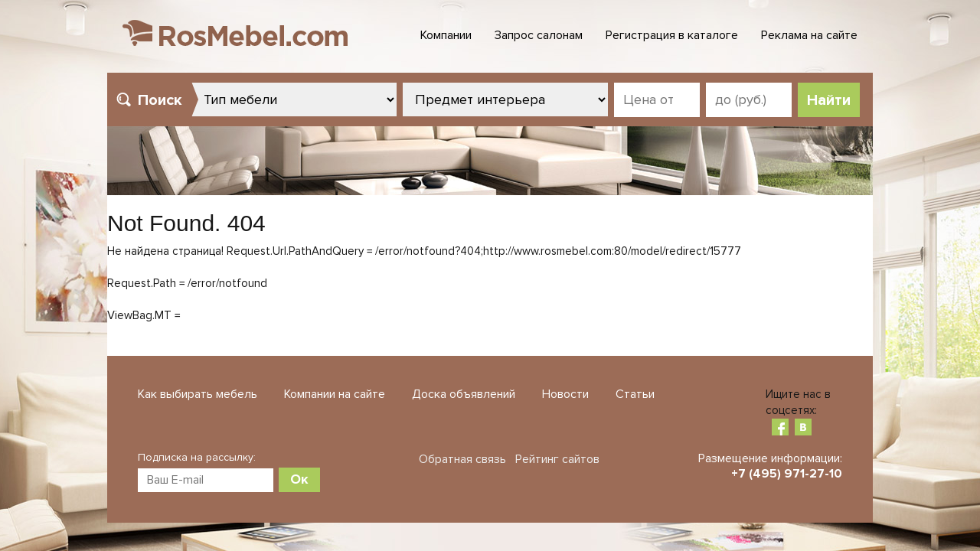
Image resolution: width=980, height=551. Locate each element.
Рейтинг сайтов (557, 459)
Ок (299, 479)
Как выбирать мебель (198, 394)
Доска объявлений (464, 394)
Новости (565, 394)
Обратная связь (462, 459)
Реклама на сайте (809, 35)
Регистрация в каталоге (672, 35)
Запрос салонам (539, 35)
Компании (446, 35)
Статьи (635, 394)
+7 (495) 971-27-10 (787, 474)
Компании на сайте (335, 394)
